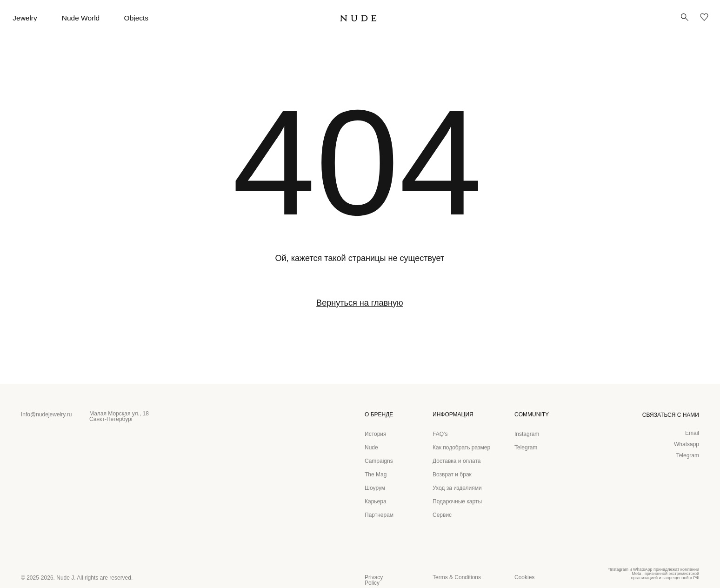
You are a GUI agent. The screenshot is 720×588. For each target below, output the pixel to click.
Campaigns (379, 461)
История (376, 434)
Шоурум (375, 488)
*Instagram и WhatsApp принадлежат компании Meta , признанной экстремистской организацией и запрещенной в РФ (654, 574)
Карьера (376, 501)
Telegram (688, 455)
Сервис (442, 515)
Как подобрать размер (461, 448)
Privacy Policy (374, 580)
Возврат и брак (452, 474)
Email (692, 433)
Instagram (527, 434)
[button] (685, 17)
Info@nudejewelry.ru (46, 414)
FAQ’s (440, 434)
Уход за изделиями (457, 488)
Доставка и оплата (457, 461)
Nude (371, 448)
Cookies (524, 577)
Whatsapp (687, 444)
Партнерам (379, 515)
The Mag (376, 474)
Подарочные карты (457, 501)
